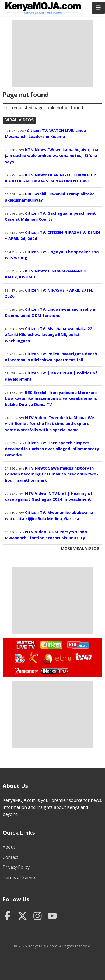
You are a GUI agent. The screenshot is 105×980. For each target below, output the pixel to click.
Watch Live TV (24, 644)
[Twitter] (22, 916)
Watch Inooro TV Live (54, 670)
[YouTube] (52, 916)
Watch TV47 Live (83, 656)
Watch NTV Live (20, 658)
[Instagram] (38, 916)
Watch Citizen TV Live (51, 644)
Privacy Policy (16, 867)
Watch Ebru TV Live (63, 659)
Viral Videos (20, 120)
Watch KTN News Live (77, 645)
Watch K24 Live (34, 658)
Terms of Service (20, 877)
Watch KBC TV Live (47, 658)
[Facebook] (7, 916)
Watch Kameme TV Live (26, 671)
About (9, 847)
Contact (10, 857)
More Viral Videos (80, 548)
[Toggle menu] (98, 8)
